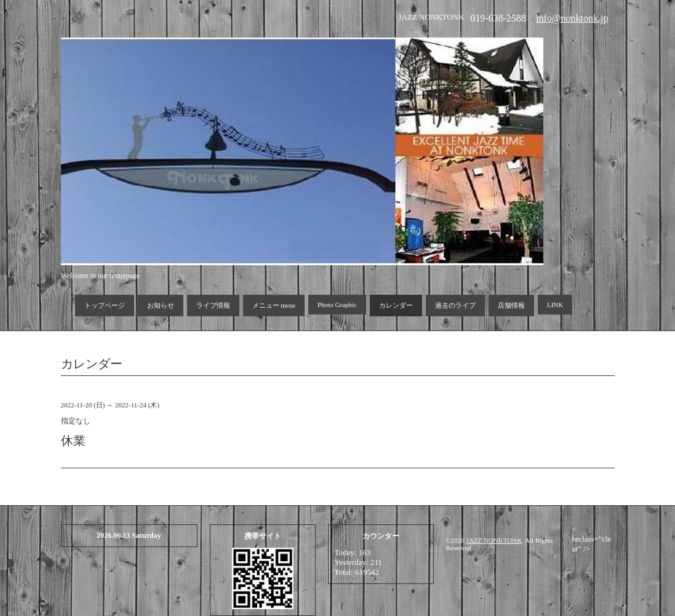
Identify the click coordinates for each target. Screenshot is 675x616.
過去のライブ (455, 305)
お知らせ (161, 305)
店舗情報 (511, 305)
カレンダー (396, 305)
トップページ (105, 305)
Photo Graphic (337, 305)
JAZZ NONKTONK (494, 540)
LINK (555, 305)
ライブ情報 (213, 305)
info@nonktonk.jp (572, 18)
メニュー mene (274, 305)
